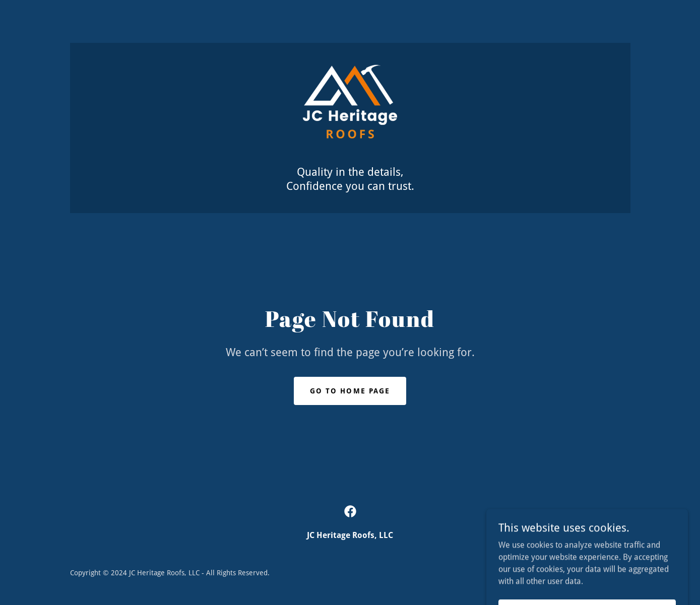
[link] (350, 110)
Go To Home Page (350, 391)
